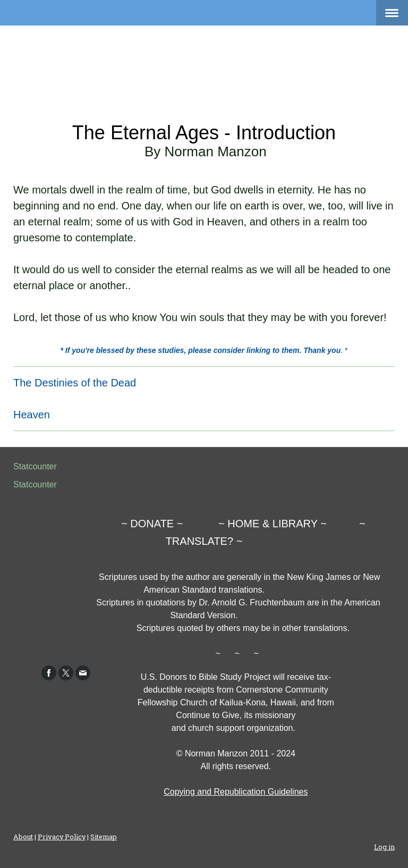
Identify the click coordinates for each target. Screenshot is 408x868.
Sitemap (104, 837)
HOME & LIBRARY (272, 524)
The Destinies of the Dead (75, 383)
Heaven (32, 415)
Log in (384, 847)
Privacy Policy (62, 837)
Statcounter (35, 466)
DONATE (152, 524)
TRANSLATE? (199, 541)
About (23, 837)
